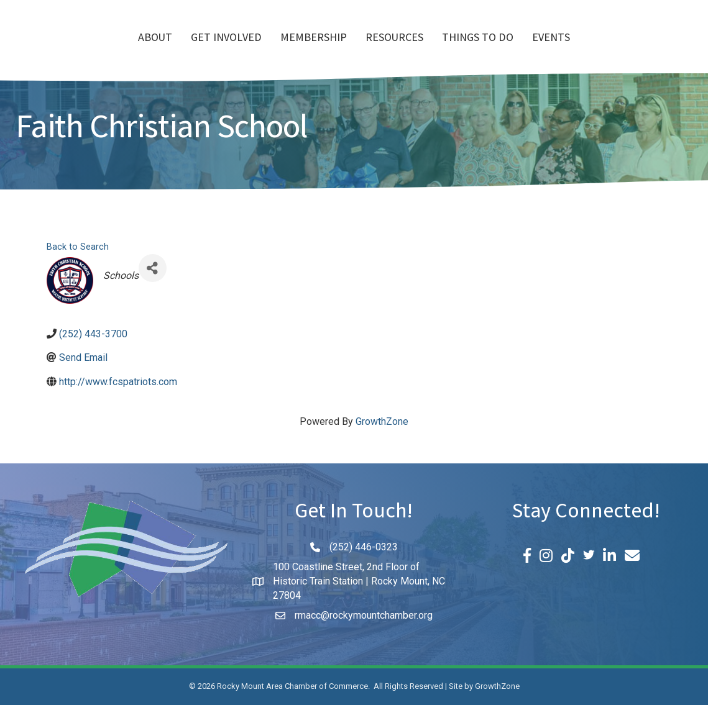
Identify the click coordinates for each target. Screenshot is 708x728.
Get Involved (155, 50)
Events (623, 50)
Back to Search (78, 270)
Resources (466, 50)
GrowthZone (382, 444)
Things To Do (549, 50)
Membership (242, 50)
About (84, 50)
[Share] (153, 291)
